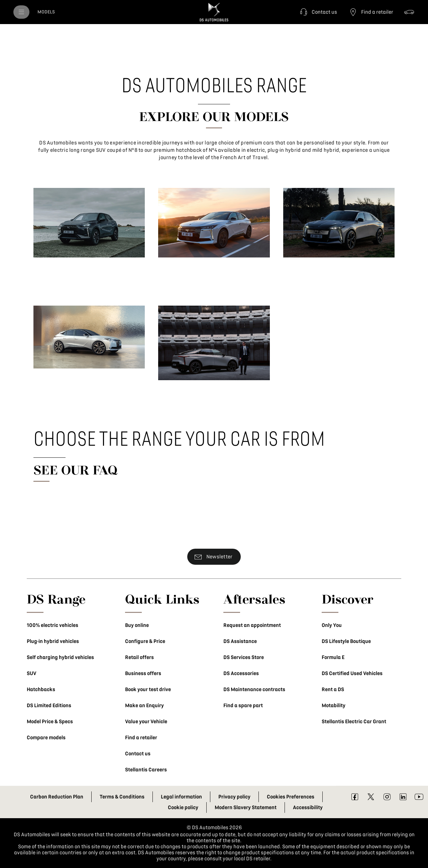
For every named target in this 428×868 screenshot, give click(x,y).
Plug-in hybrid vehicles (53, 641)
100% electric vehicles (52, 625)
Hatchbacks (41, 689)
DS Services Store (244, 657)
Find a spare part (243, 706)
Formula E (333, 657)
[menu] (21, 12)
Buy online (137, 625)
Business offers (143, 673)
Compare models (46, 738)
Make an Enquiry (144, 706)
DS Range (56, 599)
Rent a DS (333, 689)
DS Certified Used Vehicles (352, 673)
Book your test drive (148, 689)
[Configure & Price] (409, 12)
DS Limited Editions (49, 706)
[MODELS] (46, 12)
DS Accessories (241, 673)
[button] (318, 12)
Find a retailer (141, 738)
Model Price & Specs (50, 722)
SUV (32, 673)
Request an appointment (252, 625)
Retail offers (139, 657)
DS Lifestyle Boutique (346, 641)
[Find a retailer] (370, 12)
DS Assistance (240, 641)
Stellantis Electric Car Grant (354, 722)
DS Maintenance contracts (254, 689)
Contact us (138, 754)
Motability (334, 706)
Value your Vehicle (146, 722)
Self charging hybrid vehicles (60, 657)
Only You (332, 625)
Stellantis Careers (146, 770)
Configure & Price (145, 641)
